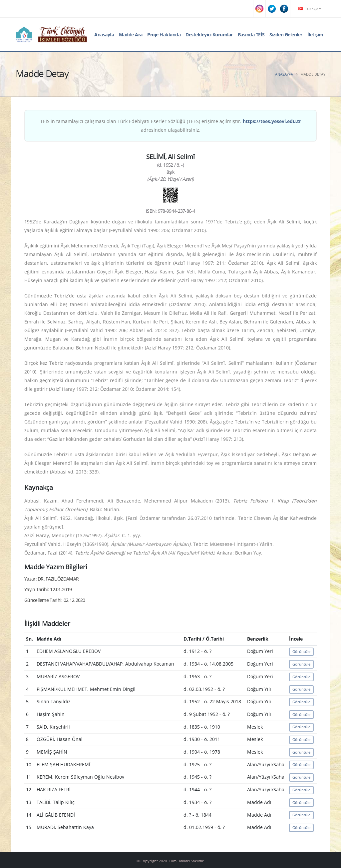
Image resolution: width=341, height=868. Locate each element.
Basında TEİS (251, 35)
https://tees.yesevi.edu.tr (272, 121)
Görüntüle (301, 651)
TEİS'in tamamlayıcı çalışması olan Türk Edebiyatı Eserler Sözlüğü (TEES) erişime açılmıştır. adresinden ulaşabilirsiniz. (171, 126)
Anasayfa (104, 35)
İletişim (315, 35)
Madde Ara (131, 35)
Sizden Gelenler (286, 35)
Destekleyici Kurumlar (209, 35)
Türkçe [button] (309, 9)
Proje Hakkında (164, 35)
